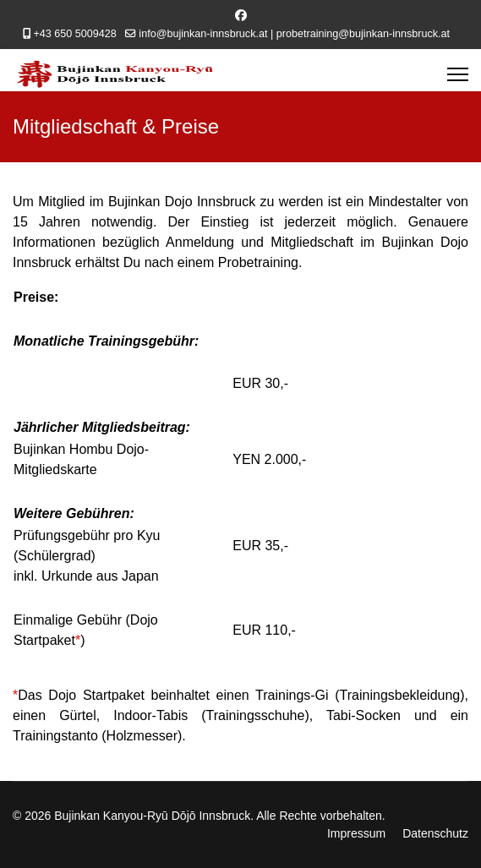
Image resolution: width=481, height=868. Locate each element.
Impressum (356, 833)
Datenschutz (435, 833)
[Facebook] (241, 15)
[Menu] (458, 74)
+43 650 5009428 (74, 34)
